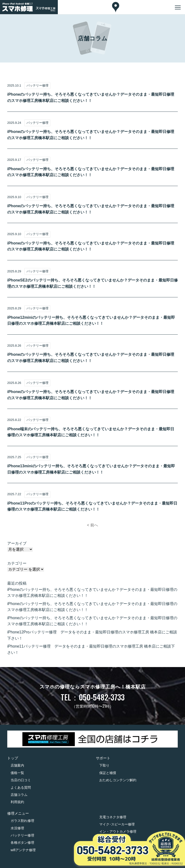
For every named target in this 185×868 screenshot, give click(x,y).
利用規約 (17, 802)
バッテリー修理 (22, 835)
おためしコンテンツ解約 (118, 780)
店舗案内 (17, 765)
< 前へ (92, 525)
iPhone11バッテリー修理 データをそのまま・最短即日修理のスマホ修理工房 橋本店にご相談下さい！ (91, 649)
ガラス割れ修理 (22, 821)
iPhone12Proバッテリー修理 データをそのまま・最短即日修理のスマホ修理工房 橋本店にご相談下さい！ (92, 635)
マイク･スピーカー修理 (117, 824)
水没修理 (17, 828)
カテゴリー (17, 563)
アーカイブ (17, 543)
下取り (104, 765)
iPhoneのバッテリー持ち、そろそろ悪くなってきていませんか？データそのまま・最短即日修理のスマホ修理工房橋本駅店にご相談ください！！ (92, 593)
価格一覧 (17, 773)
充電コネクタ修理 (113, 817)
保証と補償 (108, 773)
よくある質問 (21, 787)
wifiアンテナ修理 (23, 850)
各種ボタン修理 (22, 843)
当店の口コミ (21, 780)
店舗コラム (19, 795)
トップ (13, 758)
